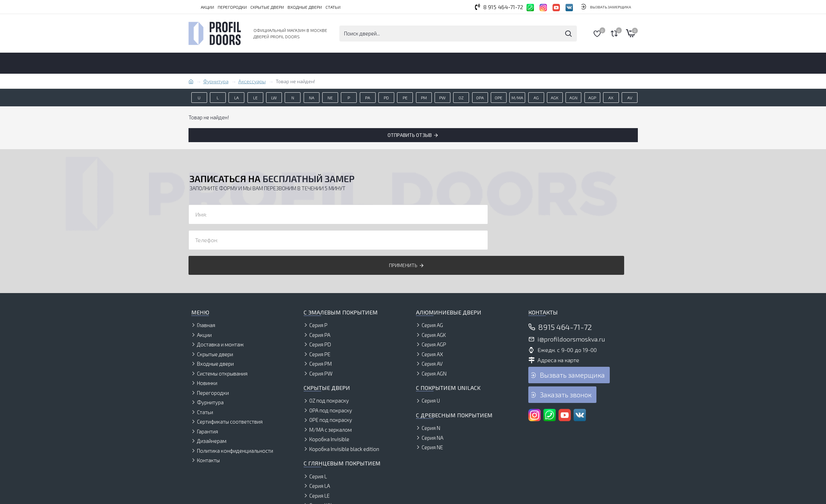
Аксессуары (252, 81)
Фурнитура (216, 81)
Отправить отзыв (410, 135)
